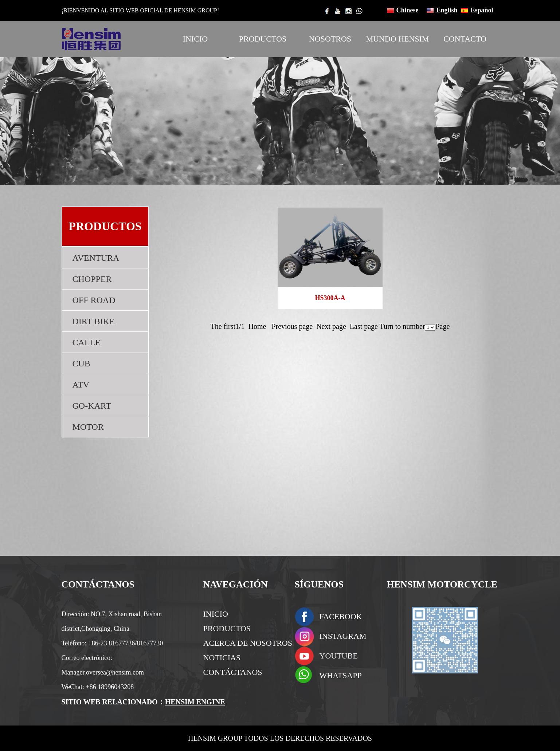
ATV (81, 385)
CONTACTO (465, 39)
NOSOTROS (330, 39)
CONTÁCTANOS (233, 672)
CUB (81, 363)
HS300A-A (330, 298)
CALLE (87, 342)
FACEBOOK (341, 616)
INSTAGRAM (343, 636)
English (447, 10)
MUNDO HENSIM (398, 39)
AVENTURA (96, 258)
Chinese (408, 10)
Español (482, 10)
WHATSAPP (341, 675)
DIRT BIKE (94, 321)
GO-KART (92, 406)
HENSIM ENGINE (195, 702)
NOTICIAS (222, 658)
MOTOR (88, 427)
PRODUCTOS (263, 39)
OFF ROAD (94, 300)
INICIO (195, 39)
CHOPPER (92, 279)
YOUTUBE (339, 656)
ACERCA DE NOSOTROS (248, 643)
